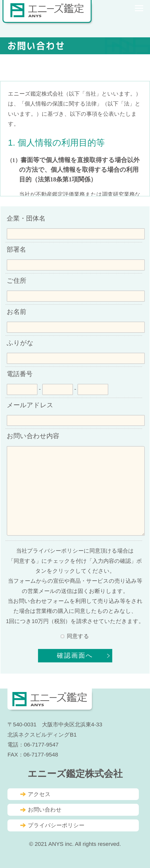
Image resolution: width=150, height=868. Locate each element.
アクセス (39, 794)
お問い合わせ (45, 810)
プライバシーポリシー (56, 825)
